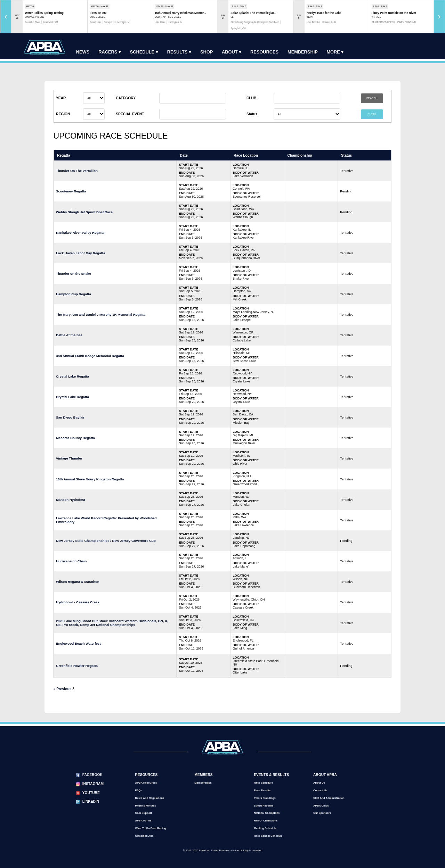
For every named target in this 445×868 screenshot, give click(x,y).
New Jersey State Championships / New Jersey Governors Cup (106, 541)
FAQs (138, 790)
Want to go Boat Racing (150, 828)
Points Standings (265, 798)
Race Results (262, 790)
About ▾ (232, 52)
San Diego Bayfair (70, 417)
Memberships (203, 783)
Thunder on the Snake (74, 274)
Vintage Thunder (69, 458)
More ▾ (335, 52)
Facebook (92, 775)
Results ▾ (179, 52)
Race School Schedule (268, 836)
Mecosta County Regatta (75, 438)
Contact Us (320, 790)
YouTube (91, 793)
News (83, 52)
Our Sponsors (322, 813)
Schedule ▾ (144, 52)
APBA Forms (143, 821)
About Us (319, 783)
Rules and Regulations (149, 798)
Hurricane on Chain (71, 561)
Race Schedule (263, 783)
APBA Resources (146, 783)
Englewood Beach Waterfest (78, 643)
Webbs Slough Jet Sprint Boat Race (84, 212)
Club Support (143, 813)
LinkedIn (91, 801)
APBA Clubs (321, 806)
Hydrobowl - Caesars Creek (78, 602)
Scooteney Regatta (71, 191)
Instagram (93, 784)
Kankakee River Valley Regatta (80, 233)
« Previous (63, 689)
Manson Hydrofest (71, 500)
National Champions (267, 813)
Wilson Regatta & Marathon (78, 582)
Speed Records (264, 806)
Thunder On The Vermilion (77, 171)
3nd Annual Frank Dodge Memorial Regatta (90, 356)
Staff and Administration (329, 798)
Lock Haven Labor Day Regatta (80, 253)
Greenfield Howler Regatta (77, 666)
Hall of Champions (266, 821)
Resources (264, 52)
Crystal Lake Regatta (72, 376)
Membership (303, 52)
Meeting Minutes (145, 806)
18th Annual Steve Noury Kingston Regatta (90, 479)
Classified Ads (144, 836)
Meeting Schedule (265, 828)
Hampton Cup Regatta (74, 294)
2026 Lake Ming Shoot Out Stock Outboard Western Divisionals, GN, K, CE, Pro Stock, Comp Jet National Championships (112, 623)
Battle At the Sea (69, 335)
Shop (207, 52)
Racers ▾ (110, 52)
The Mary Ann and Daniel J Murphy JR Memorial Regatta (101, 315)
